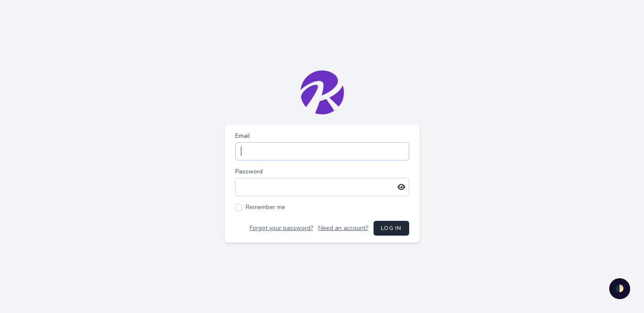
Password (249, 171)
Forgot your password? (281, 228)
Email (243, 136)
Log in (391, 228)
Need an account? (343, 228)
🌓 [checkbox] (620, 289)
